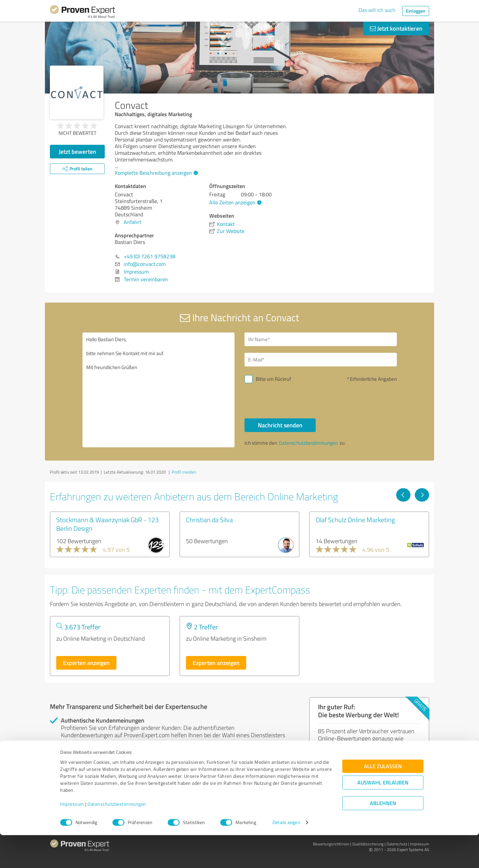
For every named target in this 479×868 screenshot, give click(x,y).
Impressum (72, 837)
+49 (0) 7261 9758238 (150, 256)
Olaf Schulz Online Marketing (355, 520)
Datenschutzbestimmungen (117, 837)
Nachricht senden (280, 425)
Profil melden (184, 472)
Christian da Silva (209, 520)
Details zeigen (286, 856)
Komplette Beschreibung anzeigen (156, 173)
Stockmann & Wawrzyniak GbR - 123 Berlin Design (107, 524)
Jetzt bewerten (78, 151)
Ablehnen (383, 836)
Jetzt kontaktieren (396, 28)
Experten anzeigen (86, 663)
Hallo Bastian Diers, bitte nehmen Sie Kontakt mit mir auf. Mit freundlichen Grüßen (159, 390)
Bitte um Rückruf (273, 379)
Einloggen (416, 11)
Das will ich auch (377, 10)
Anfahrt (133, 222)
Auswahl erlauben (383, 816)
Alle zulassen (383, 799)
